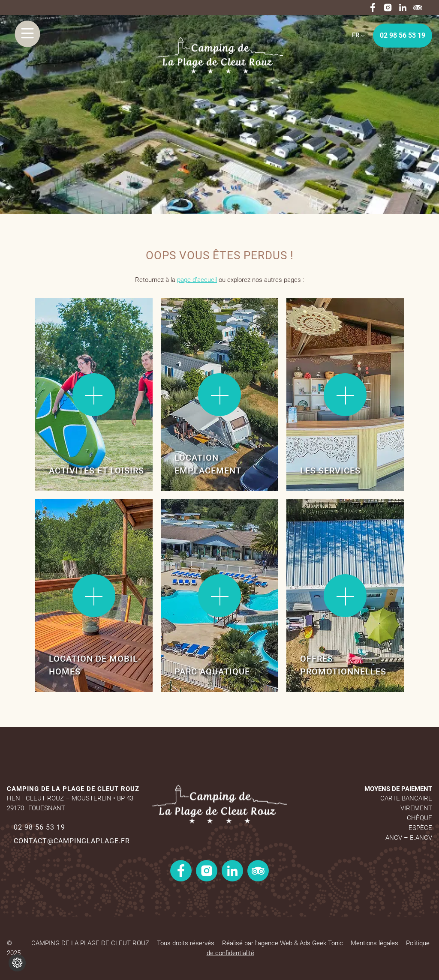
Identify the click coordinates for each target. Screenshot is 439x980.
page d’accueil (197, 280)
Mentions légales (374, 943)
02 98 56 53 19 (403, 35)
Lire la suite (63, 325)
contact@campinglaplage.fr (72, 841)
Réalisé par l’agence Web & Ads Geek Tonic (283, 943)
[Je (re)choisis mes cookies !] (17, 963)
